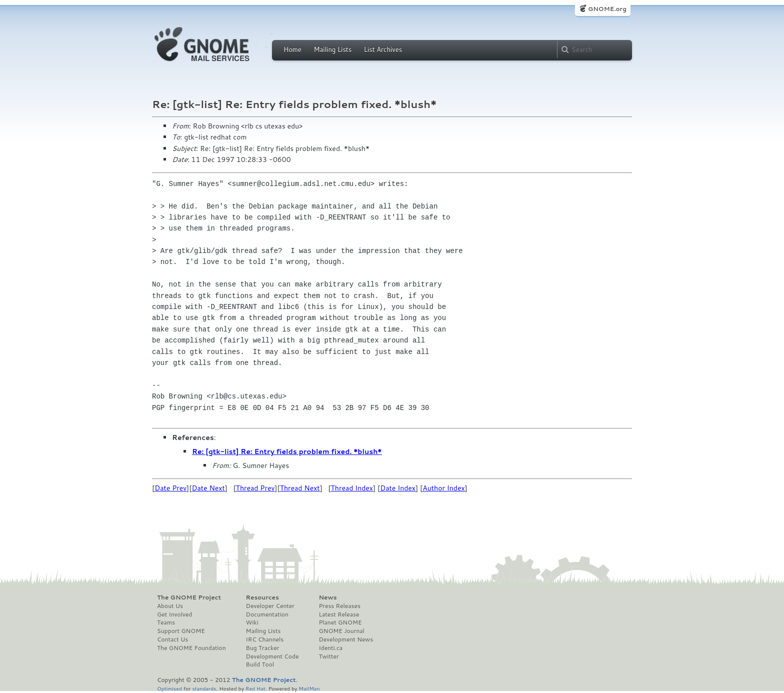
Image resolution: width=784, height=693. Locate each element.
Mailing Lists (332, 49)
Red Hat (255, 688)
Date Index (398, 488)
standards (204, 688)
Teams (166, 622)
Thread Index (352, 488)
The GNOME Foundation (191, 648)
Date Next (208, 488)
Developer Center (270, 606)
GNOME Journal (341, 631)
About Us (170, 606)
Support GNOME (181, 631)
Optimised (169, 688)
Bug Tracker (263, 648)
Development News (346, 639)
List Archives (383, 49)
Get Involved (174, 614)
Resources (262, 597)
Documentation (267, 614)
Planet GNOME (340, 622)
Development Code (272, 656)
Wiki (252, 622)
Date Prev (170, 488)
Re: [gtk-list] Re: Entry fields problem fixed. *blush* (287, 451)
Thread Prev (255, 488)
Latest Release (339, 614)
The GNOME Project (189, 597)
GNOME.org (607, 9)
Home (292, 49)
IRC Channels (265, 639)
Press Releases (339, 606)
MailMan (309, 688)
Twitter (328, 656)
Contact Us (172, 639)
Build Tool (260, 664)
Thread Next (300, 488)
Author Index (443, 488)
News (327, 597)
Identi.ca (330, 648)
